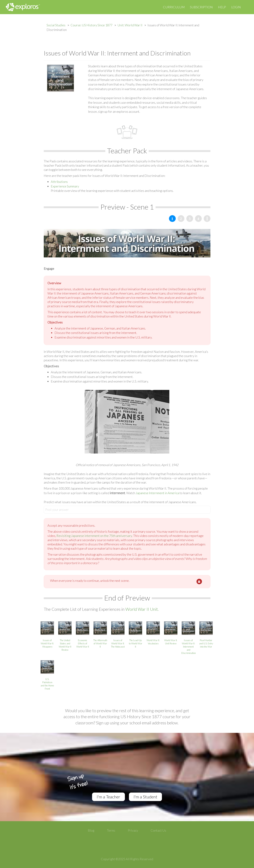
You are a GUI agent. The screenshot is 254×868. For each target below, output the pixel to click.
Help (222, 7)
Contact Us (158, 830)
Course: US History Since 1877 (91, 25)
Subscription (201, 7)
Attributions (59, 182)
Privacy (133, 830)
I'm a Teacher (108, 797)
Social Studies (56, 25)
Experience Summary (65, 186)
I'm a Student (145, 797)
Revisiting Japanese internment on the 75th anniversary (94, 536)
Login (236, 7)
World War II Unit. (142, 609)
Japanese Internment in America (157, 493)
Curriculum (174, 7)
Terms (111, 830)
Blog (91, 830)
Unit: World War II (130, 25)
